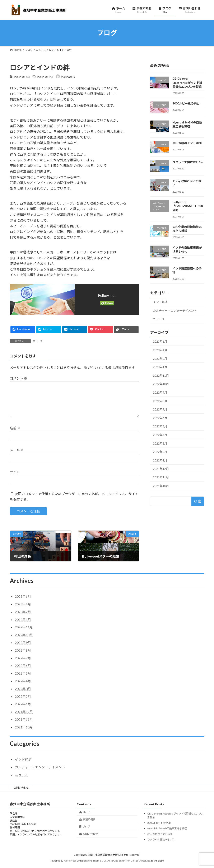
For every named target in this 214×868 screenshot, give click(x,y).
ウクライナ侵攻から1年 (188, 162)
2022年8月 (160, 401)
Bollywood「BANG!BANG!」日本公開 (188, 206)
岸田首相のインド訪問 (187, 143)
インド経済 (160, 302)
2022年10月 (161, 384)
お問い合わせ (21, 794)
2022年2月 (160, 452)
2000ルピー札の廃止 (186, 103)
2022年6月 (160, 418)
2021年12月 (161, 469)
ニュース (38, 341)
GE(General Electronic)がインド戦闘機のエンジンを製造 (187, 83)
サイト (15, 478)
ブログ (85, 833)
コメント (18, 378)
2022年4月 (160, 435)
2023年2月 (160, 358)
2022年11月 (161, 375)
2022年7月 (160, 409)
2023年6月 (160, 341)
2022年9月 (160, 392)
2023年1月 (160, 367)
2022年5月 (160, 426)
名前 (15, 435)
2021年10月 (161, 486)
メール (17, 457)
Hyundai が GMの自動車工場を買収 (167, 835)
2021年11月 (161, 477)
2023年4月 (160, 350)
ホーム (85, 819)
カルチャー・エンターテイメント (175, 311)
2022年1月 (160, 460)
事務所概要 (87, 826)
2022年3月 (160, 443)
